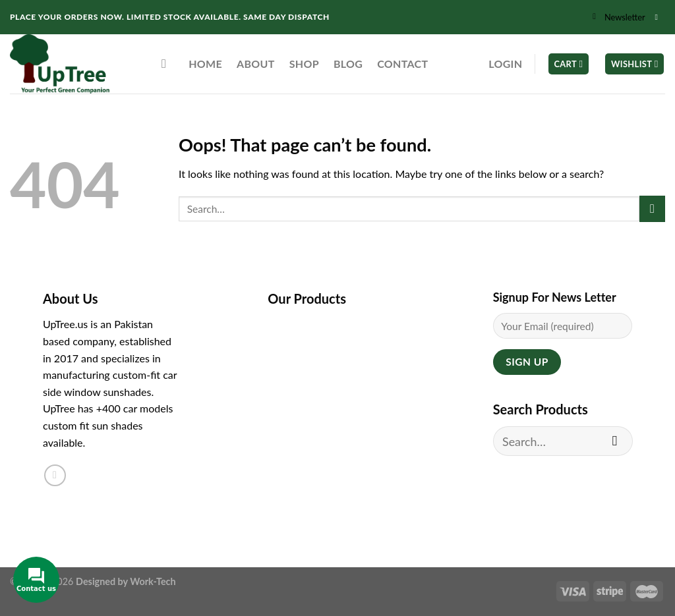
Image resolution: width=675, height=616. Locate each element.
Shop (304, 64)
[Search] (168, 64)
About (256, 64)
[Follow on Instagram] (659, 17)
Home (205, 64)
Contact (402, 64)
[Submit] (652, 209)
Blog (348, 64)
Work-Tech (153, 581)
